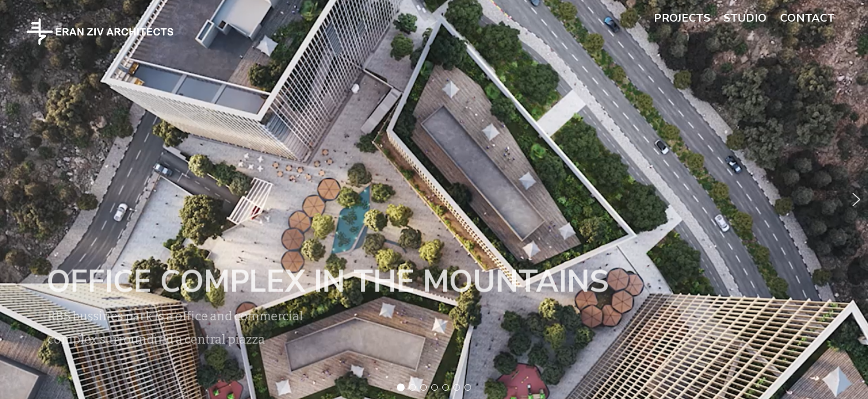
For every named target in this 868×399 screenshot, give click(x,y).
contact (807, 18)
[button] (434, 199)
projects (682, 18)
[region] (434, 199)
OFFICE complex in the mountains (313, 282)
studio (745, 18)
